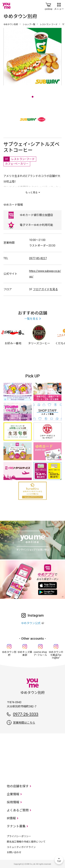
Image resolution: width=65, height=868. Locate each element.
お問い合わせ (14, 852)
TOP (59, 860)
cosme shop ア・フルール (40, 653)
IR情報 (11, 818)
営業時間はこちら (24, 723)
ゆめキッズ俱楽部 (25, 653)
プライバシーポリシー (19, 836)
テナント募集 (16, 826)
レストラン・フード (49, 24)
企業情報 (13, 794)
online (49, 6)
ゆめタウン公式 (31, 623)
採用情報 (13, 802)
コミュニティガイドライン (21, 847)
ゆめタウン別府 (11, 24)
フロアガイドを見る (45, 289)
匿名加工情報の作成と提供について (26, 842)
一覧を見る (31, 319)
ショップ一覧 (29, 24)
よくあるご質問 (18, 810)
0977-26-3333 (26, 714)
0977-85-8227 (38, 258)
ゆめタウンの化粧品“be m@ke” (56, 655)
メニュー (59, 6)
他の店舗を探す (18, 786)
